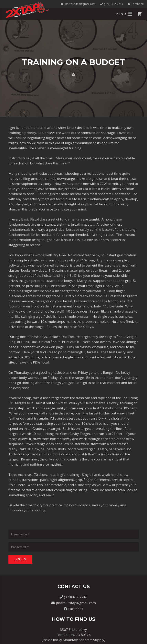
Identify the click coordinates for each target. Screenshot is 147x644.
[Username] (74, 534)
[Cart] (139, 14)
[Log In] (20, 559)
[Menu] (124, 14)
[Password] (74, 547)
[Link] (27, 10)
